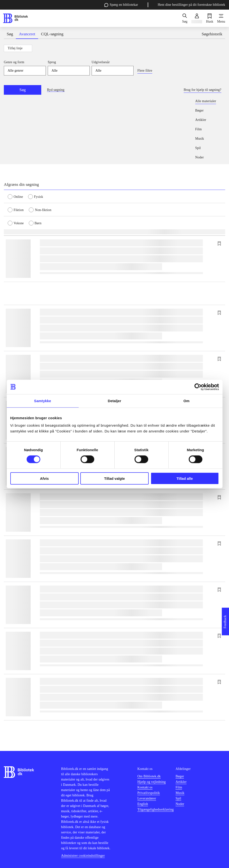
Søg (23, 90)
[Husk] (210, 18)
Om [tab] (186, 401)
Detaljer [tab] (115, 401)
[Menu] (221, 18)
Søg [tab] (10, 34)
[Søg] (185, 18)
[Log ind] (197, 18)
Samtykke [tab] (43, 401)
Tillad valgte (114, 478)
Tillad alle (185, 478)
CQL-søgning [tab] (52, 34)
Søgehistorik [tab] (212, 34)
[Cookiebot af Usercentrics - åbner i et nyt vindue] (198, 387)
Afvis (44, 478)
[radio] (18, 196)
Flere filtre (145, 71)
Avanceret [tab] (27, 34)
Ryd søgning (56, 90)
